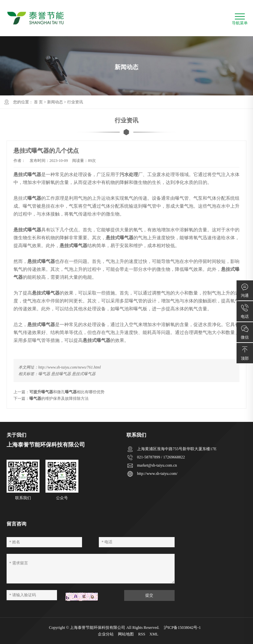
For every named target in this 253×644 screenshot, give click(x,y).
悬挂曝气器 (61, 374)
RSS (141, 634)
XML (154, 634)
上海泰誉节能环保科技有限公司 (98, 628)
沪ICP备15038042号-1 (182, 628)
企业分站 (106, 634)
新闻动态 (55, 102)
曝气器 (44, 374)
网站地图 (126, 634)
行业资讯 (75, 102)
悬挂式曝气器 (84, 374)
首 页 (38, 102)
